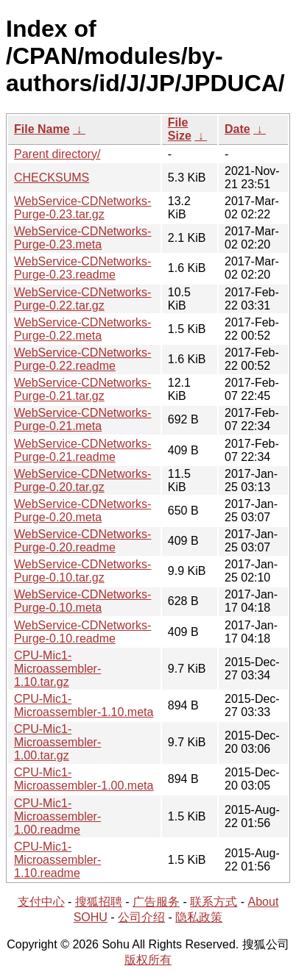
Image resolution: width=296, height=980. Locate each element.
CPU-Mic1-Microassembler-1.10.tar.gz (57, 669)
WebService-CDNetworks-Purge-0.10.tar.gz (82, 571)
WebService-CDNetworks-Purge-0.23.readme (82, 268)
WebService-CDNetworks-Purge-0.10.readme (82, 632)
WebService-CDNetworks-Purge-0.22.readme (82, 359)
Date (237, 129)
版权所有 (148, 960)
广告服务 (156, 902)
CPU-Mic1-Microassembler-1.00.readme (57, 816)
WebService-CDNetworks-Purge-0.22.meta (82, 329)
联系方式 (214, 902)
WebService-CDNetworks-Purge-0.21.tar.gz (82, 389)
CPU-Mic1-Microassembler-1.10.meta (84, 705)
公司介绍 (141, 917)
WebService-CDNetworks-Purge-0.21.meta (82, 419)
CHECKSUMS (52, 178)
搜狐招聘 (99, 902)
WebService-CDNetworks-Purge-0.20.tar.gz (82, 480)
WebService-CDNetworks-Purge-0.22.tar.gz (82, 299)
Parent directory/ (57, 154)
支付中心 (41, 902)
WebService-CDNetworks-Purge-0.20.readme (82, 541)
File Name (42, 129)
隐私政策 (199, 917)
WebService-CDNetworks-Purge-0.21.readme (82, 450)
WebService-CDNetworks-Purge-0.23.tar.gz (82, 208)
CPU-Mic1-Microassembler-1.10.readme (57, 860)
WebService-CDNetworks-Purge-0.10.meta (82, 601)
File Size (180, 129)
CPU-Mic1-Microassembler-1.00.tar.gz (57, 742)
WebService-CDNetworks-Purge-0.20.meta (82, 511)
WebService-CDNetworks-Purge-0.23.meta (82, 238)
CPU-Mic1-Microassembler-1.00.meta (84, 779)
